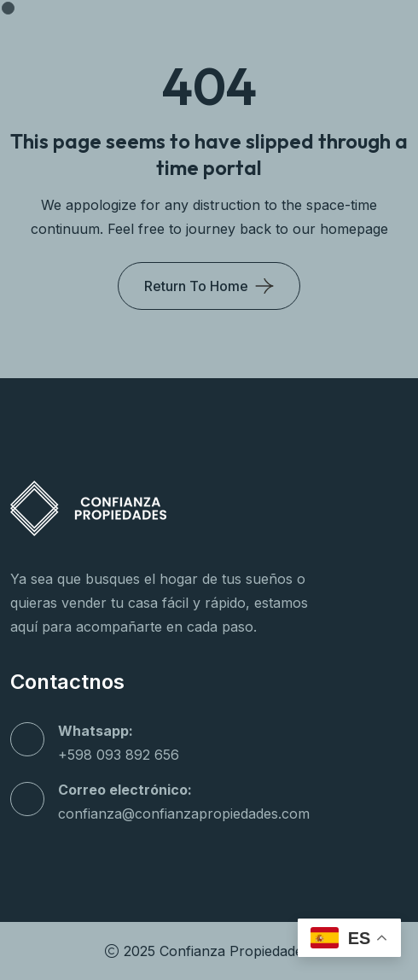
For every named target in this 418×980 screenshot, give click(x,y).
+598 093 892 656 (119, 755)
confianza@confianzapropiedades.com (184, 814)
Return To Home (196, 286)
